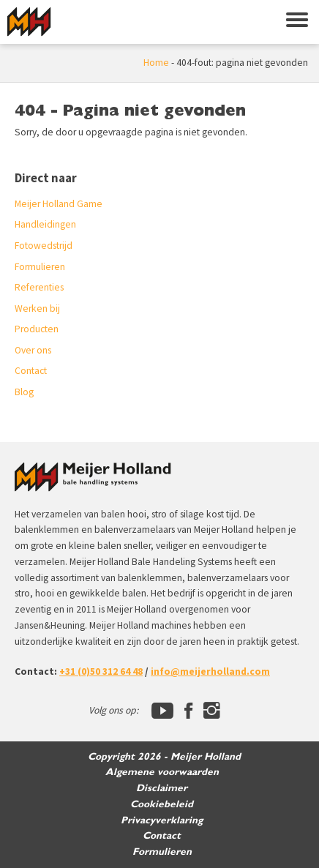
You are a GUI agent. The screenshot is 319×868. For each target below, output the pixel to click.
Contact (31, 371)
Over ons (33, 350)
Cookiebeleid (162, 804)
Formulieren (40, 267)
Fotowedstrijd (44, 246)
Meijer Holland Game (59, 204)
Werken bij (37, 308)
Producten (37, 329)
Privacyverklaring (162, 820)
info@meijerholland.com (210, 671)
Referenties (39, 287)
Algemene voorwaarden (162, 772)
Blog (24, 392)
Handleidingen (45, 224)
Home (156, 63)
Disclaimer (162, 788)
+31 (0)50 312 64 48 (101, 671)
